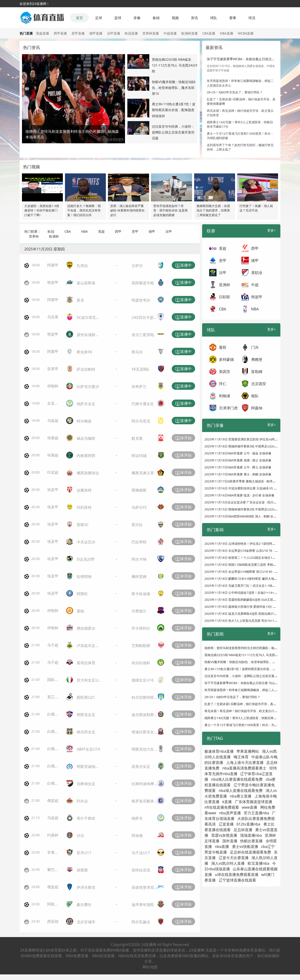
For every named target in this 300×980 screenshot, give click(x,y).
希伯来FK (84, 352)
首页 (79, 18)
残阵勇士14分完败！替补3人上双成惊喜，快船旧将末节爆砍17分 (248, 718)
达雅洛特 (84, 490)
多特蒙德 (226, 359)
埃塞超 (53, 438)
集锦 (156, 18)
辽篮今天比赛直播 (234, 858)
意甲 (135, 231)
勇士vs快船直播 (245, 847)
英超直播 (43, 33)
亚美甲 (53, 369)
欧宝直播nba (259, 863)
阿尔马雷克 (141, 421)
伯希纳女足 (86, 784)
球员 (252, 18)
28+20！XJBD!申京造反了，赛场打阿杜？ (235, 92)
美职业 (257, 273)
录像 (137, 18)
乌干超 (53, 645)
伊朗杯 (53, 386)
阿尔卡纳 (139, 559)
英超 (101, 231)
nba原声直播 (230, 813)
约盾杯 (53, 835)
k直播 (227, 802)
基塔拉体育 (86, 663)
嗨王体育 (241, 757)
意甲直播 (78, 33)
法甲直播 (114, 33)
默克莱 (137, 438)
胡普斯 (82, 870)
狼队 (255, 396)
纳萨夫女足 (86, 404)
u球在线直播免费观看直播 (237, 875)
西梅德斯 (139, 490)
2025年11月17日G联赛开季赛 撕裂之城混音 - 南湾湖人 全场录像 (248, 481)
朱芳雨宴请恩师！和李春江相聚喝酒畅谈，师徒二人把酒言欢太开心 (250, 690)
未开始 (183, 438)
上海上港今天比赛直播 (245, 762)
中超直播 (170, 33)
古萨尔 (137, 266)
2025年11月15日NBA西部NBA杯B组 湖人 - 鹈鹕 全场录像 (243, 516)
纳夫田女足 (86, 732)
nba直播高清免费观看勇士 (245, 768)
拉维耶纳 (84, 576)
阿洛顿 (137, 836)
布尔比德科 (141, 663)
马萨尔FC (139, 507)
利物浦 (225, 396)
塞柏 (80, 611)
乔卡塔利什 (141, 628)
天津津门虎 (228, 408)
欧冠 (51, 231)
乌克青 (53, 317)
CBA (68, 231)
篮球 (118, 18)
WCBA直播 (246, 33)
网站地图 (150, 967)
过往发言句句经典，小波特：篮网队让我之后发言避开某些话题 (173, 132)
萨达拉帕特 (86, 369)
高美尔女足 (141, 766)
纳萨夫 (137, 818)
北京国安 (259, 384)
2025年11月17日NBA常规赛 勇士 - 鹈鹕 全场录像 (238, 474)
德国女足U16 (143, 680)
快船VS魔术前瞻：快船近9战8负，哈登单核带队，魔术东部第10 (174, 88)
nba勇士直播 (241, 796)
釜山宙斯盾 (86, 283)
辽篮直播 (226, 824)
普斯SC (83, 525)
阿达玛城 (139, 456)
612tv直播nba (248, 824)
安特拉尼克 (141, 870)
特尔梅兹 (84, 421)
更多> (271, 230)
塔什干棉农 (86, 818)
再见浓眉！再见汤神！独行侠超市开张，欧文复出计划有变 (244, 711)
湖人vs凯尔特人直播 (228, 863)
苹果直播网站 (248, 751)
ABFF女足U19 (88, 749)
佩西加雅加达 (88, 473)
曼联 (223, 347)
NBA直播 (227, 33)
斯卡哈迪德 (141, 594)
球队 (214, 18)
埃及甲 (53, 490)
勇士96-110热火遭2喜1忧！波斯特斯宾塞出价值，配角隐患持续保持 (174, 110)
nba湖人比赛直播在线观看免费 (237, 779)
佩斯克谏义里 (143, 473)
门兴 (255, 347)
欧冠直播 (131, 33)
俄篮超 (53, 801)
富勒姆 (257, 372)
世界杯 (34, 236)
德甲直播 (96, 33)
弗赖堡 (257, 359)
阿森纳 (257, 408)
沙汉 (80, 836)
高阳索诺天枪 (143, 283)
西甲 (118, 231)
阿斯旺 (82, 594)
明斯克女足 (86, 715)
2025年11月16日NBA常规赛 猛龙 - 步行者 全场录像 (239, 495)
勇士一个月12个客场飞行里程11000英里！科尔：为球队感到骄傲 (248, 725)
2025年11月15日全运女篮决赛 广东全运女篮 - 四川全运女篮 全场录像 (251, 502)
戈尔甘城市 (86, 922)
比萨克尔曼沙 (88, 386)
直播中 (183, 265)
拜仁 (223, 384)
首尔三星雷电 (143, 335)
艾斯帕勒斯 (141, 646)
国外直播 (230, 841)
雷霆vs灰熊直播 (224, 835)
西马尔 (137, 352)
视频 (175, 18)
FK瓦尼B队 (141, 369)
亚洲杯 (225, 285)
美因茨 (225, 372)
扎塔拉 (82, 266)
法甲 (169, 231)
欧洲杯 (54, 236)
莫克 (80, 300)
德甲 (152, 231)
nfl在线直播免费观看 (222, 807)
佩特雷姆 (139, 576)
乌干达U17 (141, 853)
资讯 (194, 18)
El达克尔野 (86, 559)
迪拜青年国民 (143, 905)
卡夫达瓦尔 (86, 542)
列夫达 (82, 801)
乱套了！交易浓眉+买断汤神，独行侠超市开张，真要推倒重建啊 (248, 704)
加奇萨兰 (139, 386)
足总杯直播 (243, 830)
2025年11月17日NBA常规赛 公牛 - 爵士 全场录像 (238, 467)
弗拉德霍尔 (86, 628)
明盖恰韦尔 (141, 300)
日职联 (225, 297)
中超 (255, 285)
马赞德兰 (139, 611)
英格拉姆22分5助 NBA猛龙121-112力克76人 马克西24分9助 (175, 65)
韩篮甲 (53, 282)
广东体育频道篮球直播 (254, 802)
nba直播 (222, 847)
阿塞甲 (53, 265)
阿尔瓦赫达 (141, 922)
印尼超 (53, 472)
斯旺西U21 (86, 697)
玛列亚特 (84, 507)
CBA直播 (209, 33)
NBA (84, 231)
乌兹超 (53, 421)
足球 (99, 18)
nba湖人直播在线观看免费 (241, 790)
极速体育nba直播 (219, 751)
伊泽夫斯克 (86, 887)
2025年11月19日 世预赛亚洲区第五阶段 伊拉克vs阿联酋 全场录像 (249, 439)
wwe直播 (250, 807)
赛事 (233, 18)
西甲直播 (60, 33)
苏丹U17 (84, 853)
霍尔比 (137, 525)
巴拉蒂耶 (139, 542)
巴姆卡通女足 (143, 404)
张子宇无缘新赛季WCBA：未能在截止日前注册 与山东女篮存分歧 (249, 683)
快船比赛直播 (251, 841)
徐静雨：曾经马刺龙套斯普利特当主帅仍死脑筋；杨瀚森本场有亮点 (250, 648)
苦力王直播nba (256, 813)
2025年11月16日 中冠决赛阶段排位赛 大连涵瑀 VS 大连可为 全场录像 (252, 488)
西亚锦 (53, 921)
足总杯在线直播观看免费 (250, 852)
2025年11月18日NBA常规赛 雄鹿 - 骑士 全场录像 (238, 460)
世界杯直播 (151, 33)
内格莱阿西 (86, 456)
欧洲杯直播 (189, 33)
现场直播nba (251, 835)
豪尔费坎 (84, 905)
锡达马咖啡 (86, 438)
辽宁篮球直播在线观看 (237, 880)
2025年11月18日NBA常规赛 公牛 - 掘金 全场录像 (238, 453)
